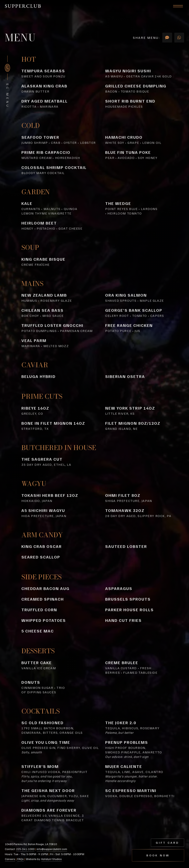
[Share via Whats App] (179, 38)
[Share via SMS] (167, 38)
